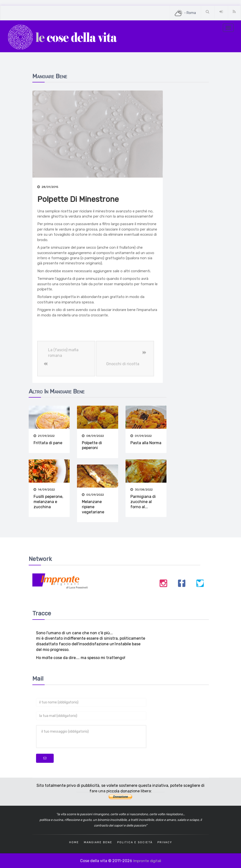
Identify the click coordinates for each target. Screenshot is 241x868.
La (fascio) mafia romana (63, 353)
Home (74, 842)
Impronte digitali (147, 860)
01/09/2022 (141, 436)
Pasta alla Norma (146, 443)
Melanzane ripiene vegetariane (93, 507)
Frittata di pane (48, 443)
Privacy (165, 842)
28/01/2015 (48, 187)
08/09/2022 (93, 436)
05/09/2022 (93, 494)
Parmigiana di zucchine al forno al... (143, 502)
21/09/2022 (44, 436)
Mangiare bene (98, 842)
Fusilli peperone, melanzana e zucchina (48, 502)
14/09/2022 (44, 490)
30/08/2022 (142, 490)
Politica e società (135, 842)
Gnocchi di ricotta (123, 364)
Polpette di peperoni (92, 445)
